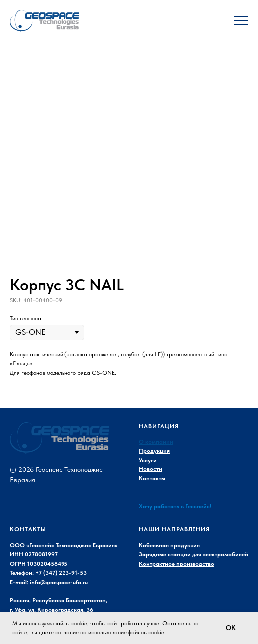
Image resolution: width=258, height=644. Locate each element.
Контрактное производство (177, 564)
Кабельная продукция (169, 545)
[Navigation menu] (241, 21)
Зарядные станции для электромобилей (193, 554)
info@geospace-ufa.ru (59, 582)
